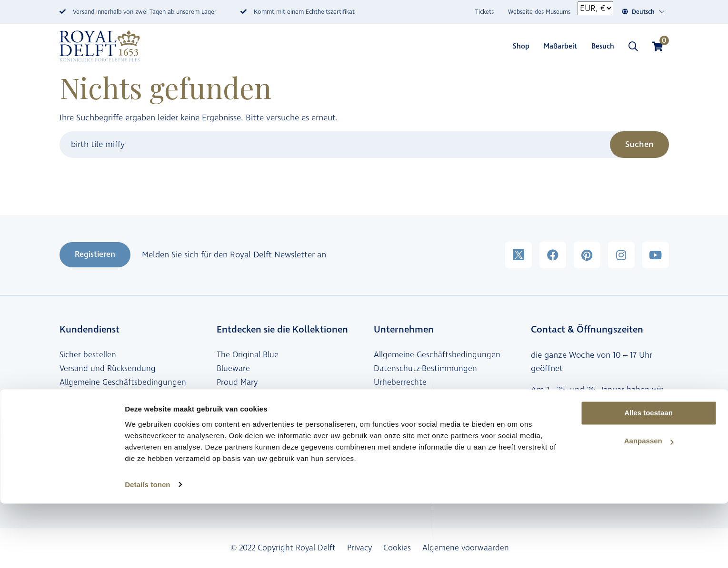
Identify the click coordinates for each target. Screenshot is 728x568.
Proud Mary (237, 382)
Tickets (484, 12)
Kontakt (546, 452)
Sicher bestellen (88, 355)
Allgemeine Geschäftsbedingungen (123, 382)
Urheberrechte (400, 382)
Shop (521, 46)
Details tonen (147, 549)
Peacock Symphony (251, 424)
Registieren (95, 255)
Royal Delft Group (406, 438)
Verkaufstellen (85, 410)
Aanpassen (649, 506)
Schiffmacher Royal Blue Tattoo (274, 396)
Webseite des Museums (539, 12)
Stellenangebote (404, 424)
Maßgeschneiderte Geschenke (270, 452)
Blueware (233, 369)
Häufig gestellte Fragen (102, 396)
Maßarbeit (560, 46)
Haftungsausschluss (409, 396)
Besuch (603, 46)
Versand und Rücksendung (108, 369)
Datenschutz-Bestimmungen (425, 369)
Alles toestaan (648, 478)
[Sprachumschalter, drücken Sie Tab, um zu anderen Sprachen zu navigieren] (648, 12)
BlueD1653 (235, 438)
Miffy (225, 410)
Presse (385, 410)
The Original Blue (248, 355)
